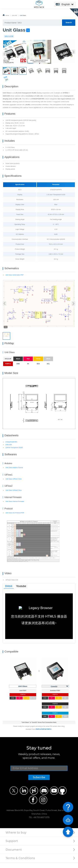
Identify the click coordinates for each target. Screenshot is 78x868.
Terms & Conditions (20, 863)
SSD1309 (9, 449)
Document (14, 855)
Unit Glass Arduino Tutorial (14, 472)
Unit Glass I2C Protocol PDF (15, 518)
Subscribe (39, 783)
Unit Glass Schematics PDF (14, 278)
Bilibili (9, 591)
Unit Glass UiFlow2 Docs (14, 495)
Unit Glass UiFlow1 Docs (14, 484)
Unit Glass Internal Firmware (15, 506)
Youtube (21, 591)
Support (12, 846)
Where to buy (16, 838)
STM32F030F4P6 (11, 446)
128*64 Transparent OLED (14, 452)
